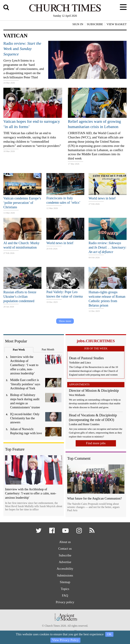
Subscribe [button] (95, 24)
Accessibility (65, 569)
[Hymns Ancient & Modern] (65, 623)
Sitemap (65, 583)
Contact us (65, 549)
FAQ (65, 596)
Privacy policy (65, 603)
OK (109, 634)
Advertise (65, 562)
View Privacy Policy (65, 640)
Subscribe (65, 556)
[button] (39, 532)
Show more (65, 321)
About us (65, 542)
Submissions (65, 576)
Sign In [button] (78, 24)
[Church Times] (65, 11)
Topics (65, 590)
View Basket (117, 24)
